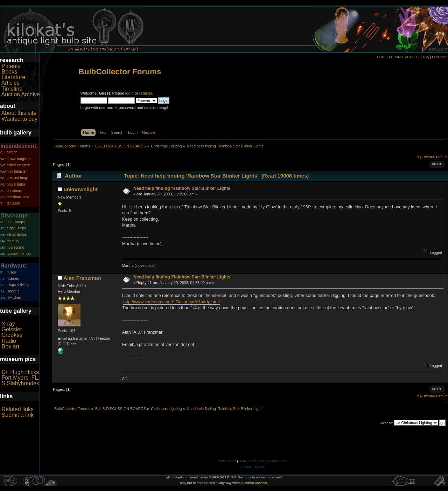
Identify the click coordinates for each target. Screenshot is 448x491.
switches (14, 298)
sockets (13, 291)
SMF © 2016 (249, 461)
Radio (9, 341)
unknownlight (81, 189)
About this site (19, 113)
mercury (13, 241)
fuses (12, 272)
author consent (256, 483)
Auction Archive (21, 94)
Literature (13, 77)
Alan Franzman (82, 278)
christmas (14, 191)
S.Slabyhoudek (20, 383)
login (129, 93)
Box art (10, 347)
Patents (11, 66)
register (146, 93)
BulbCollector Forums (120, 72)
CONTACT (439, 57)
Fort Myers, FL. (20, 378)
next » (442, 157)
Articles (10, 83)
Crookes (12, 335)
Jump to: (387, 423)
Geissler (12, 329)
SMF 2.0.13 (227, 461)
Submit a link (17, 415)
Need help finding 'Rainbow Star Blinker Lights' (182, 188)
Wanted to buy (19, 119)
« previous (426, 157)
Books (9, 72)
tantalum (13, 203)
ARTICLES (413, 57)
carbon (12, 152)
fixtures (13, 279)
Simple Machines (274, 461)
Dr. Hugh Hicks (20, 372)
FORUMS (396, 57)
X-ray (8, 324)
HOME (382, 57)
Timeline (12, 89)
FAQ (426, 57)
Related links (17, 409)
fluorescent (15, 247)
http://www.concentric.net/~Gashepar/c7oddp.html (171, 302)
